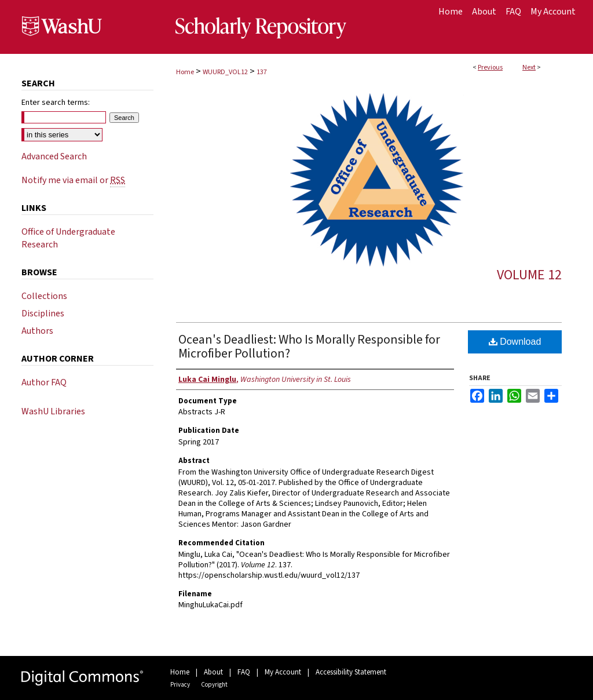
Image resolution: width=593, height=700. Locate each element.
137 (262, 72)
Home (185, 72)
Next (529, 68)
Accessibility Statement (351, 672)
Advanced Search (54, 156)
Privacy (180, 685)
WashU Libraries (53, 411)
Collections (44, 296)
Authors (37, 331)
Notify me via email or (73, 180)
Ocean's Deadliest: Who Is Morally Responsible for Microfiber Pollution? (309, 347)
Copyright (214, 685)
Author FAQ (44, 382)
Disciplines (43, 313)
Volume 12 (529, 275)
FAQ (244, 672)
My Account (283, 672)
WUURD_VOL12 (225, 72)
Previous (490, 68)
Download (515, 342)
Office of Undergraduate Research (68, 238)
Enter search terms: (56, 103)
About (213, 672)
